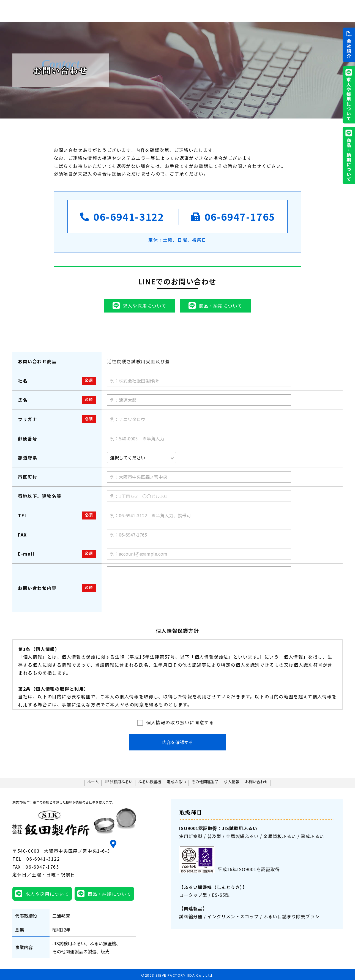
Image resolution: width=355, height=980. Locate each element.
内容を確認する (177, 742)
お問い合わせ (281, 785)
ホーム (143, 10)
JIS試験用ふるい (172, 10)
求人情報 (303, 10)
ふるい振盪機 (208, 10)
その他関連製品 (272, 10)
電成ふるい (239, 10)
